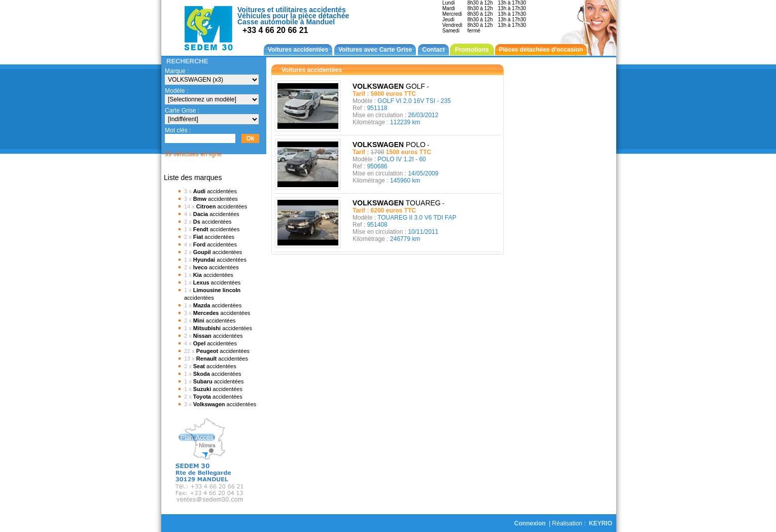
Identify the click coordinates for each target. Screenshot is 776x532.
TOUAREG (398, 203)
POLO (391, 145)
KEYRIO (601, 523)
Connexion (530, 523)
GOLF (391, 86)
